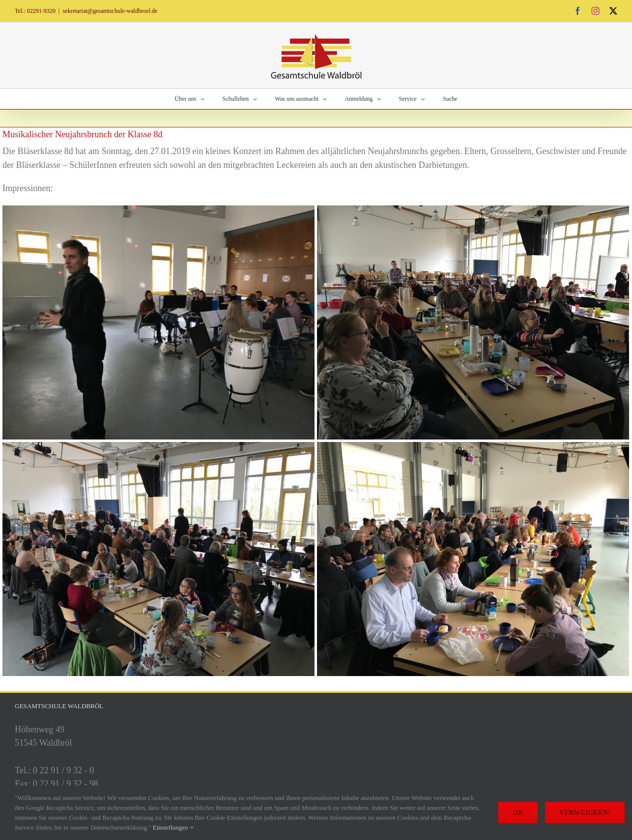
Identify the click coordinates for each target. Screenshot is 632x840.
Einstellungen (173, 827)
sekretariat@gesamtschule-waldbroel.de (110, 11)
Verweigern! (585, 813)
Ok (518, 813)
